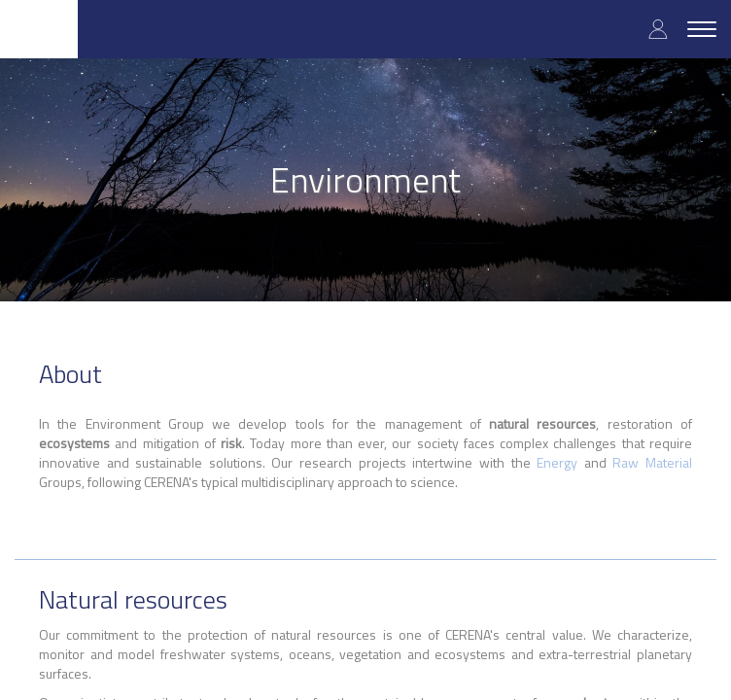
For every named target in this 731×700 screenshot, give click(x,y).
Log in (658, 29)
